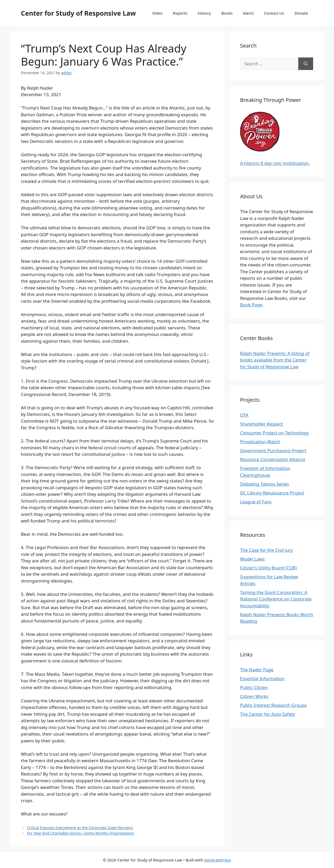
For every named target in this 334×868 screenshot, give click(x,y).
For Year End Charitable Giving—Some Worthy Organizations (80, 833)
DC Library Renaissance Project (272, 493)
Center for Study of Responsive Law (78, 13)
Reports (180, 13)
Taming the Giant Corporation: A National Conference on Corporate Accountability (276, 599)
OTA (244, 415)
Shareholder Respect (262, 424)
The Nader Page (257, 670)
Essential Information (262, 678)
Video (157, 13)
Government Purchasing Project (273, 450)
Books (227, 13)
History (204, 13)
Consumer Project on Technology (274, 433)
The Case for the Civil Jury (266, 550)
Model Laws (252, 559)
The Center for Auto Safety (268, 714)
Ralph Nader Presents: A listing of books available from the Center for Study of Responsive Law (275, 360)
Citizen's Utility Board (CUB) (268, 568)
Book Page (251, 305)
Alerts (248, 13)
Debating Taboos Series (264, 484)
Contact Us (274, 13)
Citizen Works (254, 696)
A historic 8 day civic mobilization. (275, 163)
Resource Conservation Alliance (273, 459)
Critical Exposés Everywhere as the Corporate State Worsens (80, 828)
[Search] (306, 64)
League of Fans (256, 502)
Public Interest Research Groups (273, 705)
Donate (301, 13)
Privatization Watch (260, 442)
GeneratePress (217, 860)
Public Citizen (254, 687)
